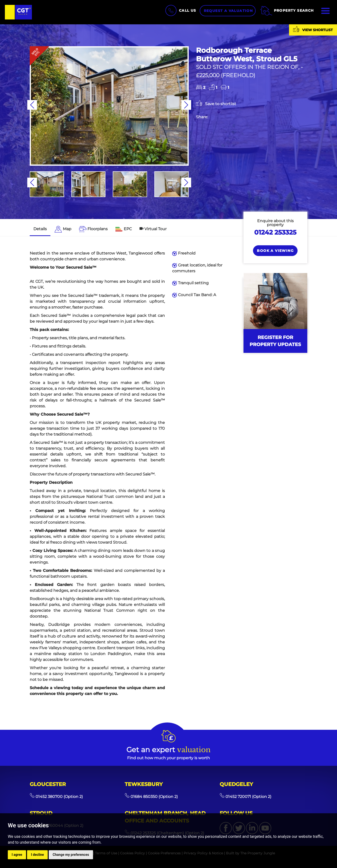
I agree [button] (17, 855)
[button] (32, 105)
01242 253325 (275, 232)
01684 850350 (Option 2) (151, 797)
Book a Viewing (275, 251)
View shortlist (313, 29)
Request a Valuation (228, 11)
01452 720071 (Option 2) (245, 797)
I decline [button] (37, 855)
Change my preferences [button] (71, 855)
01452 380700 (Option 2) (56, 797)
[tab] (63, 229)
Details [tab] (40, 229)
